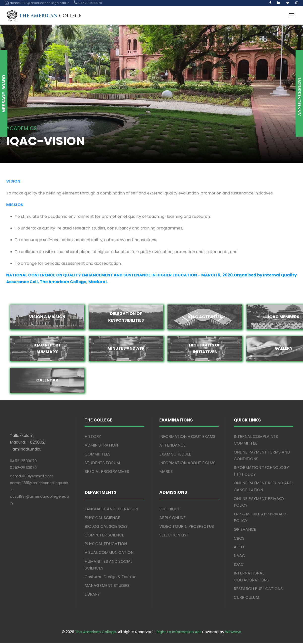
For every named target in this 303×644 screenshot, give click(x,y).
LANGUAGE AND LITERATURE (112, 510)
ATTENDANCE (172, 446)
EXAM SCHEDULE (175, 455)
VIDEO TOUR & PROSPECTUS (187, 527)
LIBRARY (92, 595)
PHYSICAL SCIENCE (102, 518)
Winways (233, 633)
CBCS (239, 539)
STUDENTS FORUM (102, 464)
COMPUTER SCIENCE (104, 536)
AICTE (239, 548)
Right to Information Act (179, 633)
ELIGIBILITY (169, 510)
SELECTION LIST (174, 536)
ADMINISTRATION (101, 446)
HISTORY (93, 437)
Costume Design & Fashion (111, 578)
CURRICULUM (246, 598)
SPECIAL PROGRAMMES (107, 472)
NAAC (239, 556)
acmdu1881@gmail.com (32, 477)
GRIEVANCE (245, 530)
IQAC (239, 565)
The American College (96, 633)
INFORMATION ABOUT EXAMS (187, 437)
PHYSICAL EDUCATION (106, 545)
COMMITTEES (98, 455)
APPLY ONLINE (172, 518)
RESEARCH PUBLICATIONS (258, 589)
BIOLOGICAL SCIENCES (106, 527)
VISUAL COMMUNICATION (109, 553)
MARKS (166, 472)
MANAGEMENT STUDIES (107, 587)
